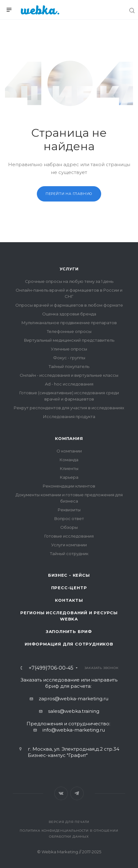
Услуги (69, 269)
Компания (69, 438)
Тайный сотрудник (69, 554)
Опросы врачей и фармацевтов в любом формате (69, 305)
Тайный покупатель (69, 366)
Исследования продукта (69, 416)
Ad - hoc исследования (69, 384)
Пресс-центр (69, 588)
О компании (69, 451)
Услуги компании (69, 545)
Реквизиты (69, 510)
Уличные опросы (69, 349)
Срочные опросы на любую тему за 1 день (69, 281)
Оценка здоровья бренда (69, 314)
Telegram (77, 793)
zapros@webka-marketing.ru (74, 699)
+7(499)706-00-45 (51, 668)
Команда (69, 460)
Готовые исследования (69, 536)
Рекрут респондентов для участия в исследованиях (69, 408)
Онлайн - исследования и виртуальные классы (69, 375)
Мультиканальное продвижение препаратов (69, 323)
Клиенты (69, 468)
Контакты (69, 600)
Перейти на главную (69, 194)
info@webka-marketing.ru (74, 730)
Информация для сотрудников (69, 644)
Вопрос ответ (69, 518)
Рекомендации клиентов (69, 486)
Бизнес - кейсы (69, 575)
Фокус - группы (69, 358)
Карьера (69, 477)
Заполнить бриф (69, 631)
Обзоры (69, 527)
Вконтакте (61, 793)
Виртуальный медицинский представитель (69, 340)
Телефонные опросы (69, 331)
